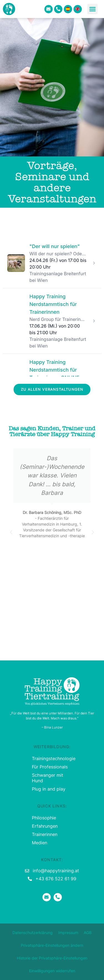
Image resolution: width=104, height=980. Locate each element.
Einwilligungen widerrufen (52, 971)
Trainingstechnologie (52, 758)
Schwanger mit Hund (48, 778)
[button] (93, 9)
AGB (88, 933)
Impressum (68, 933)
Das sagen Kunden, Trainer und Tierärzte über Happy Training (52, 431)
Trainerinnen (45, 834)
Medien (40, 843)
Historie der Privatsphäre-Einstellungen (52, 958)
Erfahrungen (45, 826)
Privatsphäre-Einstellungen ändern (52, 945)
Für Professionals (50, 767)
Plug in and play (49, 789)
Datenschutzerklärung (33, 933)
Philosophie (44, 818)
